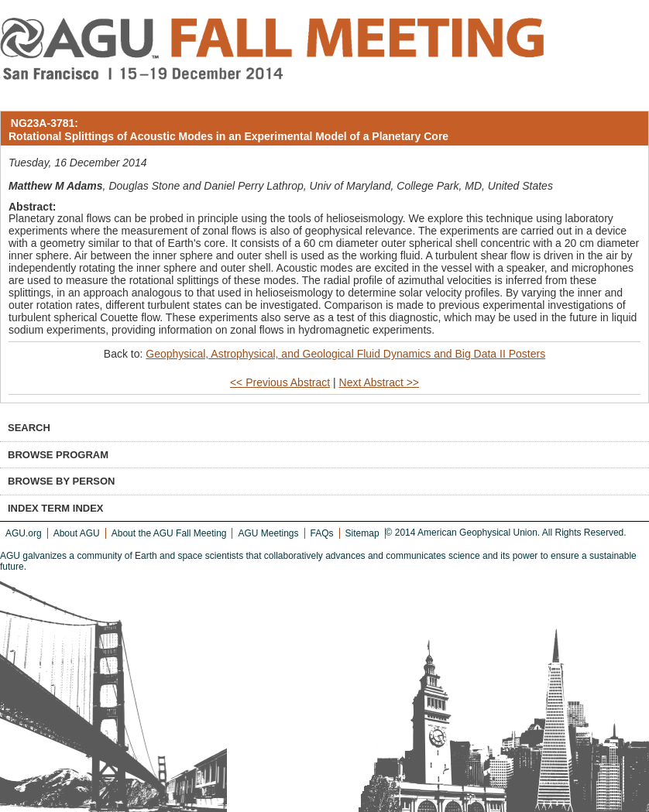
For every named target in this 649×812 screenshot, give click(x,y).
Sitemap (362, 533)
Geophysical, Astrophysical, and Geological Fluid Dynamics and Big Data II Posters (345, 354)
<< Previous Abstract (280, 382)
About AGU (77, 533)
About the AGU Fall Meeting (169, 533)
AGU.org (24, 533)
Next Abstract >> (379, 382)
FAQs (322, 533)
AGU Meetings (268, 533)
